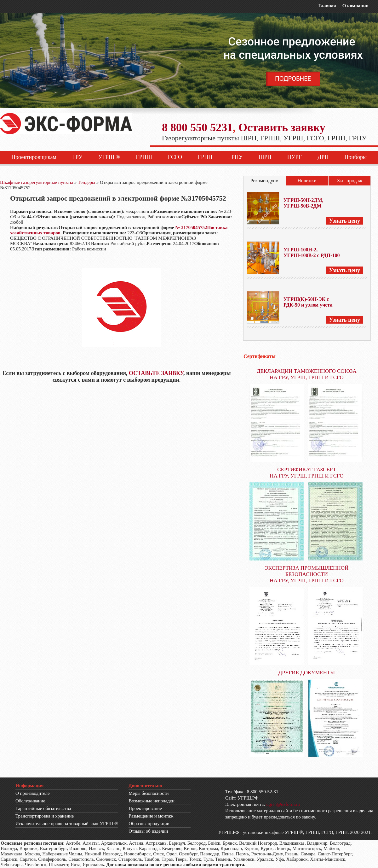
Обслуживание (30, 801)
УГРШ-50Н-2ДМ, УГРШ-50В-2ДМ (303, 203)
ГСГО (175, 157)
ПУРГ (295, 157)
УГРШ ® (109, 157)
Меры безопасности (149, 793)
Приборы (355, 157)
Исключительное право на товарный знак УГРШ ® (67, 824)
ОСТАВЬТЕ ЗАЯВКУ (156, 373)
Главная (327, 6)
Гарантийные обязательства (43, 808)
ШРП (265, 157)
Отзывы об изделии (148, 831)
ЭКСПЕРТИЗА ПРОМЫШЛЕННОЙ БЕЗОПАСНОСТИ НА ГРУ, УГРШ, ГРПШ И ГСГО (307, 574)
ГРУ (77, 157)
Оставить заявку (282, 127)
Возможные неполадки (152, 801)
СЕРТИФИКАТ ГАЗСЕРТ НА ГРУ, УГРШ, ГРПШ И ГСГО (307, 473)
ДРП (323, 157)
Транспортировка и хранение (45, 816)
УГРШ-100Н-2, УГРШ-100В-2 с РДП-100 (312, 252)
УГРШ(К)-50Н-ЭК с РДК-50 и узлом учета (308, 302)
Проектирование (145, 808)
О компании (355, 6)
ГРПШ (144, 157)
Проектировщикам (34, 157)
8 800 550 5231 (197, 127)
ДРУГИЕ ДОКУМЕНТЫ (307, 673)
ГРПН (205, 157)
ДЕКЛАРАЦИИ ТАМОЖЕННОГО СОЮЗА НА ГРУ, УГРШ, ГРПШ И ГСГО (307, 374)
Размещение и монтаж (151, 816)
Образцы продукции (149, 824)
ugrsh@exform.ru (283, 804)
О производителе (33, 793)
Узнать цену (345, 221)
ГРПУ (235, 157)
